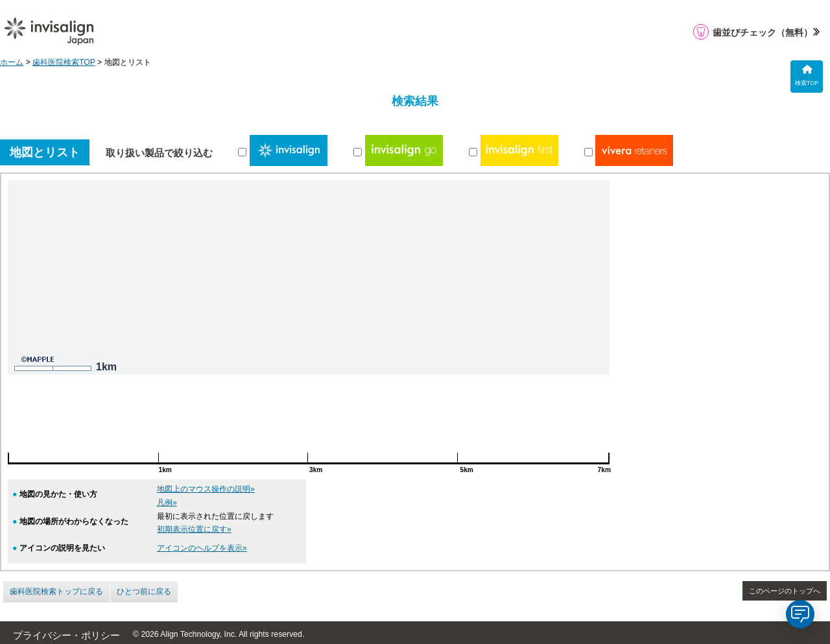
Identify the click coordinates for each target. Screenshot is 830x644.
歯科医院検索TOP (64, 62)
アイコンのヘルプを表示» (202, 548)
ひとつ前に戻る (144, 591)
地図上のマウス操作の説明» (206, 489)
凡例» (167, 503)
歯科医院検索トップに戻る (56, 591)
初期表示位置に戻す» (194, 529)
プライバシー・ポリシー (66, 636)
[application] (800, 614)
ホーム (12, 62)
